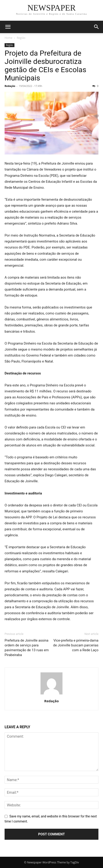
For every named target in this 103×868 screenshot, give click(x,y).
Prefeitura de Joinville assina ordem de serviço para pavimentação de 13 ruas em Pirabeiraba (27, 648)
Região (21, 38)
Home (8, 38)
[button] (8, 27)
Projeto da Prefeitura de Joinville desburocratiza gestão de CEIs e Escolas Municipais (45, 66)
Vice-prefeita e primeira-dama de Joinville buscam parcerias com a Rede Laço (76, 645)
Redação (10, 86)
